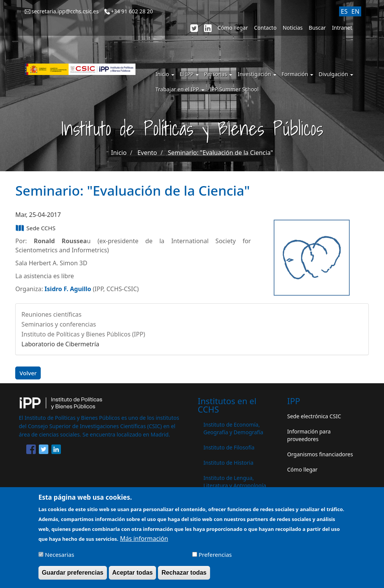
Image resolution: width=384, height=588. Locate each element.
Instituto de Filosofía (229, 447)
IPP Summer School (234, 89)
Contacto (265, 28)
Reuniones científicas (51, 314)
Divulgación (336, 74)
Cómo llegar (233, 28)
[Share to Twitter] (44, 451)
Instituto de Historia (229, 463)
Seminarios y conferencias (59, 324)
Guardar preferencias (73, 576)
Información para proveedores (309, 435)
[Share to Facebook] (31, 451)
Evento (147, 153)
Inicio (165, 74)
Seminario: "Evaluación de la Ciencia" (220, 153)
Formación (298, 74)
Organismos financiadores (320, 454)
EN (355, 11)
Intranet (342, 28)
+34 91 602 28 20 (132, 11)
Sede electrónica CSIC (314, 416)
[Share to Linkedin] (56, 451)
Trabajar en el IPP (180, 89)
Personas (218, 74)
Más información (144, 543)
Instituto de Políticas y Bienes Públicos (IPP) (83, 334)
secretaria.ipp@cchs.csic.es (65, 11)
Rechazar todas (184, 576)
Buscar (317, 28)
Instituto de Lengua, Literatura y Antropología (235, 482)
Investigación (257, 74)
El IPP (189, 74)
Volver (28, 373)
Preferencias (215, 559)
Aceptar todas (133, 576)
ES (344, 11)
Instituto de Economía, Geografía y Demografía (233, 428)
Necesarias (60, 559)
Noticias (293, 28)
